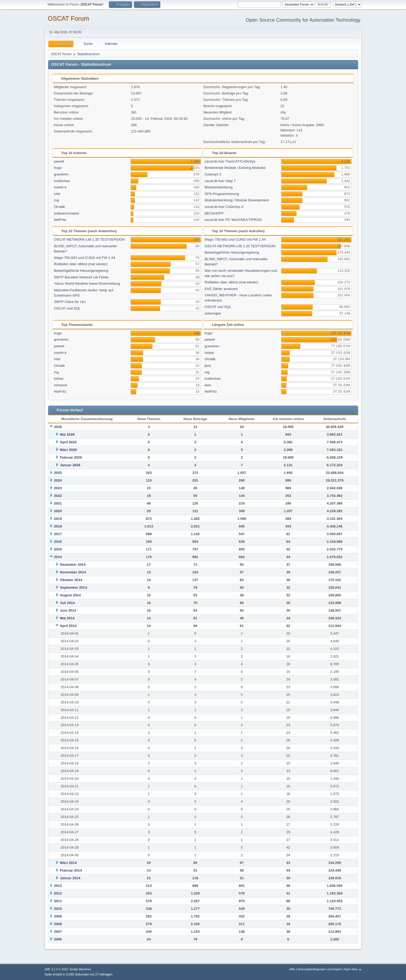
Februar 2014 (71, 870)
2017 (58, 534)
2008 (58, 924)
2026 (58, 427)
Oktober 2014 (71, 580)
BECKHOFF (214, 213)
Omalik (59, 207)
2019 (58, 519)
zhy (283, 112)
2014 (58, 557)
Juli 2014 (67, 603)
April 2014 (68, 626)
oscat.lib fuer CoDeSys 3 (224, 207)
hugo (58, 168)
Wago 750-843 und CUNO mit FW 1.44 (84, 258)
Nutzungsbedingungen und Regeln (320, 969)
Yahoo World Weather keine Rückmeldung (87, 284)
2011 (58, 901)
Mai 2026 (67, 434)
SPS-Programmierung (222, 194)
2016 (58, 542)
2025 (58, 473)
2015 (58, 549)
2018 (58, 526)
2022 (58, 496)
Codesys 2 (213, 174)
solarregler (213, 313)
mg (56, 200)
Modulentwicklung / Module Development (237, 200)
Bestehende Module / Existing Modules (235, 168)
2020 (58, 511)
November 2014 (73, 572)
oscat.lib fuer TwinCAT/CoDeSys (230, 161)
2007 (58, 932)
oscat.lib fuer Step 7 (220, 181)
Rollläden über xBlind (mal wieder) (81, 264)
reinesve (60, 385)
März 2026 (68, 450)
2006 (58, 939)
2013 (58, 886)
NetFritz (60, 220)
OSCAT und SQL (67, 308)
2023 (58, 488)
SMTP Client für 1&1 (70, 302)
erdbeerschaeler (67, 213)
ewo (208, 385)
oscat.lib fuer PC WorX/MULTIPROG (233, 220)
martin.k (60, 187)
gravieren (61, 174)
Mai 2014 (67, 618)
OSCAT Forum (68, 18)
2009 (58, 916)
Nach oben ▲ (353, 969)
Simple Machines (80, 969)
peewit (59, 161)
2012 (58, 893)
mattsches (62, 181)
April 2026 (68, 442)
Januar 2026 (70, 465)
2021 (58, 503)
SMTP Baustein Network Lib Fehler (81, 277)
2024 (58, 480)
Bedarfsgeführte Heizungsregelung (81, 271)
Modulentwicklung (219, 187)
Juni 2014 (68, 610)
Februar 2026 (71, 457)
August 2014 (70, 595)
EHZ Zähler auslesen (221, 289)
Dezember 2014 (73, 565)
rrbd (57, 194)
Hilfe (292, 969)
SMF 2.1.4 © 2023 (56, 969)
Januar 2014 (70, 878)
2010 (58, 909)
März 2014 (68, 863)
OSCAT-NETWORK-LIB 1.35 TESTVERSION (89, 239)
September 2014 (73, 587)
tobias (59, 379)
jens (208, 366)
